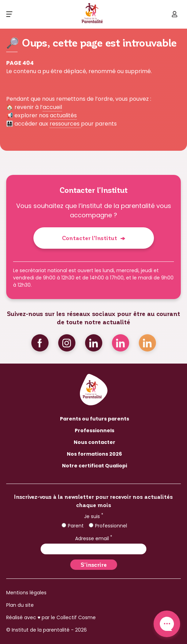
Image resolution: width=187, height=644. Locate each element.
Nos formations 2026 (94, 454)
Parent (73, 526)
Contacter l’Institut (90, 238)
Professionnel (108, 526)
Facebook (40, 343)
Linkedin (94, 343)
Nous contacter (95, 442)
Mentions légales (26, 593)
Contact (167, 624)
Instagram (67, 343)
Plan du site (20, 605)
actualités (63, 115)
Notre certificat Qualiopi (95, 466)
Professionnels (95, 430)
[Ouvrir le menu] (9, 14)
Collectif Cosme (76, 617)
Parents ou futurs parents (95, 419)
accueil (52, 107)
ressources (65, 124)
